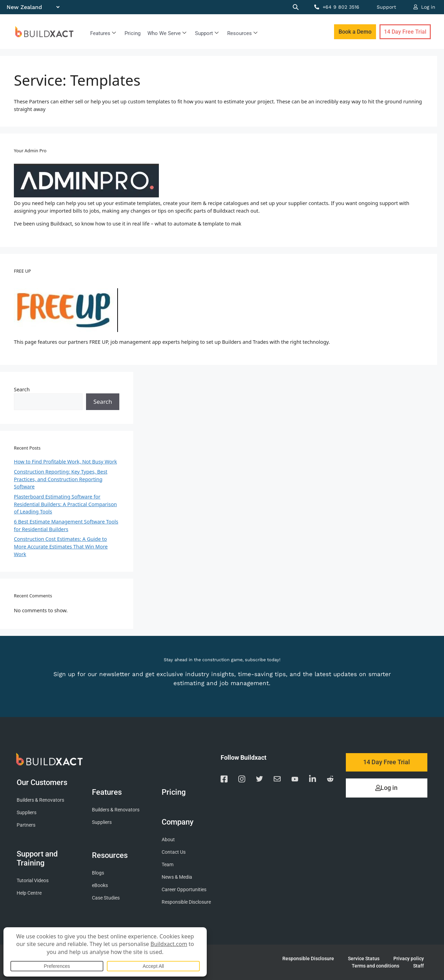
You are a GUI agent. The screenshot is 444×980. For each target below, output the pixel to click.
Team (168, 865)
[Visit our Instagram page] (242, 780)
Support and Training (37, 858)
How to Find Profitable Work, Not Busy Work (65, 462)
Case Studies (106, 898)
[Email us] (277, 780)
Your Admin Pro (30, 151)
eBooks (100, 885)
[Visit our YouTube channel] (295, 780)
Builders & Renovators (40, 800)
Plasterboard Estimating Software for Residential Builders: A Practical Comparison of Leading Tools (65, 504)
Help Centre (29, 893)
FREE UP (22, 271)
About (168, 840)
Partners (26, 825)
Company (179, 822)
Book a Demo (355, 32)
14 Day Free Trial (405, 32)
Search (22, 389)
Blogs (98, 873)
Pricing (133, 33)
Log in (424, 7)
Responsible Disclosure (186, 902)
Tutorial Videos (33, 881)
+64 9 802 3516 (337, 7)
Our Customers (44, 782)
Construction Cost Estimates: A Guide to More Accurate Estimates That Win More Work (61, 546)
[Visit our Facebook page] (224, 780)
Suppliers (27, 813)
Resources (242, 33)
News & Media (177, 877)
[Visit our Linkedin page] (313, 780)
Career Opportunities (184, 890)
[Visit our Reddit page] (330, 780)
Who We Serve (167, 33)
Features (103, 33)
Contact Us (174, 852)
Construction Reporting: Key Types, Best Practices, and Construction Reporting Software (61, 479)
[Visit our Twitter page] (259, 780)
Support (386, 7)
